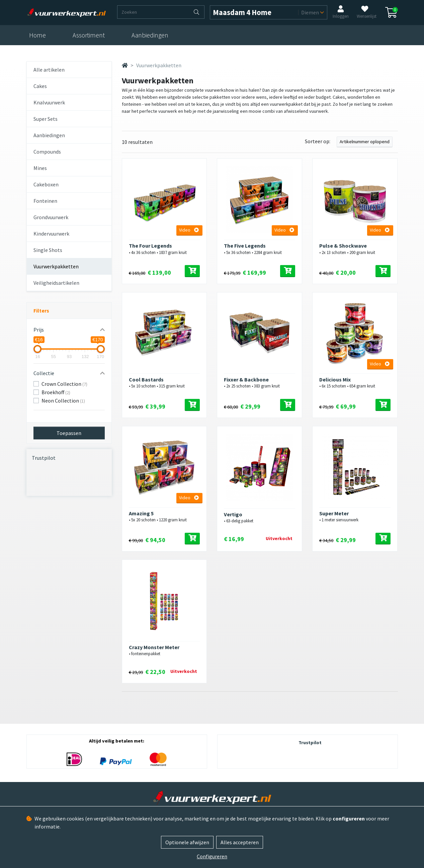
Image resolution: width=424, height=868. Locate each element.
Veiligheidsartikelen (56, 283)
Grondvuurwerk (51, 217)
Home (37, 35)
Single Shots (48, 250)
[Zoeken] (153, 12)
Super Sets (46, 119)
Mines (40, 168)
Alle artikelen (49, 70)
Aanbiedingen (150, 35)
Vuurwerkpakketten (56, 266)
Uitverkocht (279, 538)
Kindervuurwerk (51, 234)
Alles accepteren (240, 842)
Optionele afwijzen (187, 842)
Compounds (47, 152)
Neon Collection (63, 401)
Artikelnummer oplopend (365, 142)
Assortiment (89, 35)
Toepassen (69, 433)
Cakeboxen (46, 184)
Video (189, 230)
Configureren (212, 856)
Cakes (40, 86)
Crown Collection (64, 384)
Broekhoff (56, 392)
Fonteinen (45, 201)
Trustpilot (44, 458)
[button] (69, 330)
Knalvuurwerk (49, 102)
